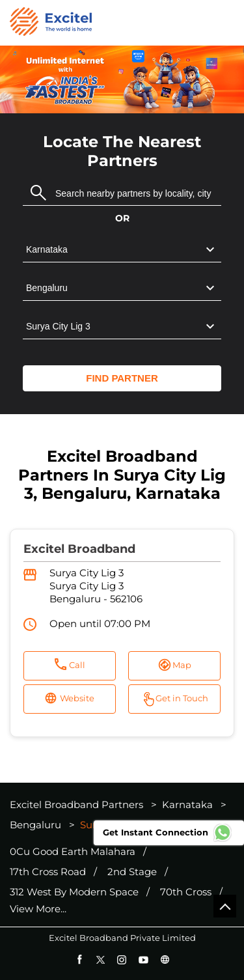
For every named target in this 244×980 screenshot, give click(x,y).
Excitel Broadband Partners (78, 805)
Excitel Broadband (79, 549)
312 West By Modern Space (74, 892)
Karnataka (187, 805)
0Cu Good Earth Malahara (73, 852)
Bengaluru (35, 825)
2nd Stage (132, 872)
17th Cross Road (48, 872)
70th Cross (186, 892)
